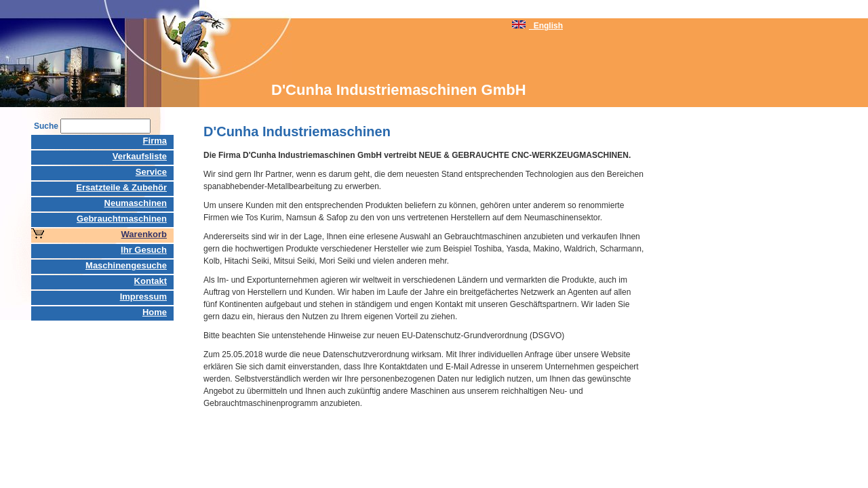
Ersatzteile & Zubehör (121, 187)
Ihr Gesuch (144, 250)
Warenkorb (144, 234)
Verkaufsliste (140, 156)
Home (155, 312)
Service (151, 172)
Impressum (143, 297)
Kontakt (151, 281)
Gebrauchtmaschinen (122, 219)
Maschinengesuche (126, 265)
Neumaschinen (136, 203)
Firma (155, 141)
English (537, 26)
